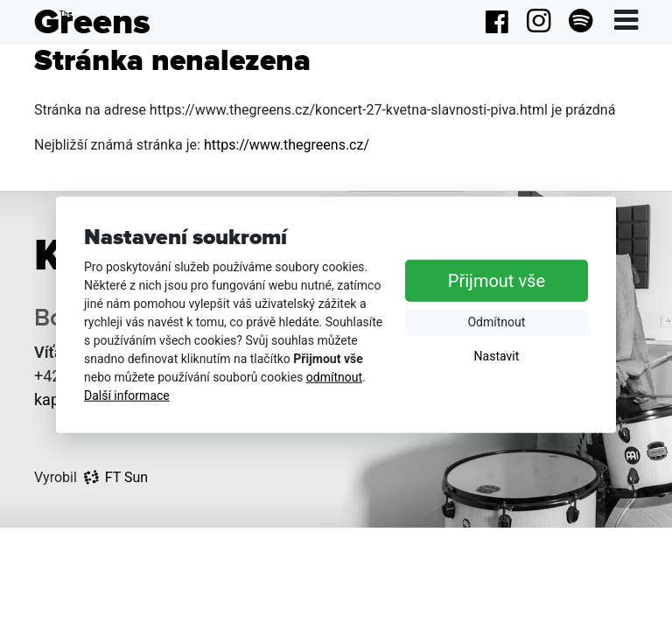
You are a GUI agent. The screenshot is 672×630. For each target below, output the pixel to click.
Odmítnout (496, 322)
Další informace (127, 395)
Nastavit (497, 356)
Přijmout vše (497, 281)
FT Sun (116, 477)
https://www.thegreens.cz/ (287, 145)
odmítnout (334, 377)
